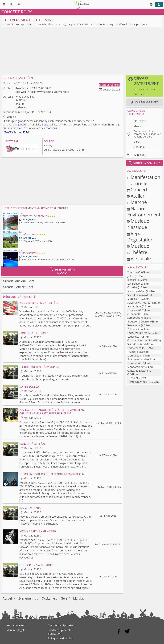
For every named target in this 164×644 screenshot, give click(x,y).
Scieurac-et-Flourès (139, 303)
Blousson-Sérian (137, 322)
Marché (139, 202)
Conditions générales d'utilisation (60, 632)
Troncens (133, 352)
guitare (22, 125)
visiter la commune (144, 163)
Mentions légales (16, 630)
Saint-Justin (134, 295)
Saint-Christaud (137, 344)
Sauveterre (134, 325)
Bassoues (133, 363)
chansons (51, 128)
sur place (24, 132)
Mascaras (133, 310)
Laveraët (132, 284)
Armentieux (134, 306)
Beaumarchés (135, 359)
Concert (115, 85)
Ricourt (132, 280)
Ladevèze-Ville (136, 348)
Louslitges (133, 337)
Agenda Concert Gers (18, 287)
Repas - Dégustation (140, 236)
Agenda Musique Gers (18, 281)
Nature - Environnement (144, 211)
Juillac (131, 276)
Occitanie (139, 147)
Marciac (138, 126)
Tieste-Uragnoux (137, 382)
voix (46, 125)
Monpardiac (134, 367)
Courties (132, 287)
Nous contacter (16, 625)
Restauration (10, 132)
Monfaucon (134, 356)
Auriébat (132, 314)
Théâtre (139, 252)
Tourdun (132, 272)
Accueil (8, 598)
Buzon (131, 378)
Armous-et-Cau (136, 291)
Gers (136, 142)
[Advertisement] (82, 51)
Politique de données (60, 638)
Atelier (137, 196)
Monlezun (133, 299)
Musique (105, 85)
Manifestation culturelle (144, 180)
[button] (144, 86)
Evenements (27, 598)
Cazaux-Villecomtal (139, 340)
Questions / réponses (60, 625)
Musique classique (138, 224)
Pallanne (132, 329)
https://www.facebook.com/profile (48, 92)
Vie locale (141, 258)
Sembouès (134, 318)
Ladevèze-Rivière (137, 333)
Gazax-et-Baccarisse (139, 371)
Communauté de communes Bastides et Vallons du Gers (147, 134)
